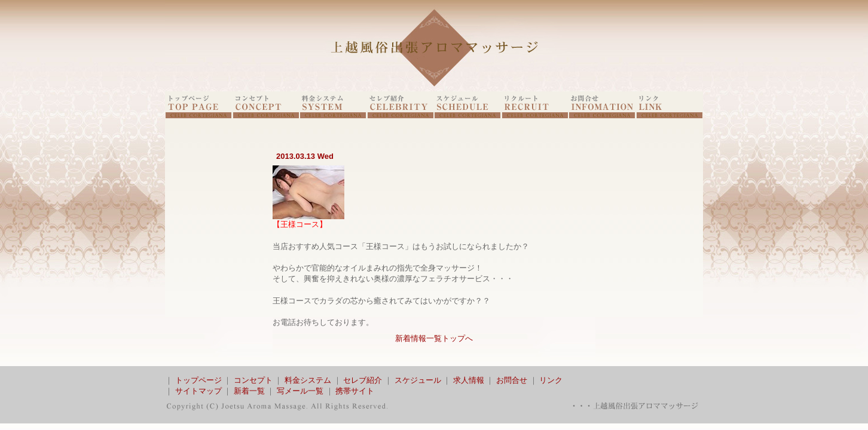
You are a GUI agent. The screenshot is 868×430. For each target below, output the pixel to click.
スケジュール (418, 380)
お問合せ (512, 380)
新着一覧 (249, 391)
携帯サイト (355, 391)
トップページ (198, 380)
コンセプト (253, 380)
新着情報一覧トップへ (434, 338)
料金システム (308, 380)
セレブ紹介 (363, 380)
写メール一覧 (300, 391)
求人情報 (469, 380)
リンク (551, 380)
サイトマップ (198, 391)
